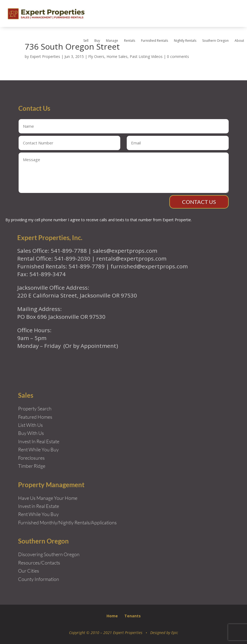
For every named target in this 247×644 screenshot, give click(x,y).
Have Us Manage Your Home (48, 498)
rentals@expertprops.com (131, 258)
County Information (39, 579)
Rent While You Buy (38, 514)
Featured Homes (35, 417)
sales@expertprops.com (125, 251)
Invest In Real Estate (39, 441)
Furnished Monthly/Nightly (46, 522)
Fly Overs (96, 56)
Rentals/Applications (96, 522)
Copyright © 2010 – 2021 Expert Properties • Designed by (120, 633)
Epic (175, 633)
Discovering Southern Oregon (49, 554)
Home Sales (117, 56)
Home (112, 616)
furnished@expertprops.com (149, 266)
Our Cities (29, 571)
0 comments (178, 56)
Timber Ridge (32, 466)
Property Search (35, 408)
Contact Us (199, 202)
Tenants (133, 616)
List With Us (30, 425)
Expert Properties (45, 56)
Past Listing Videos (146, 56)
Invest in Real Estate (39, 506)
